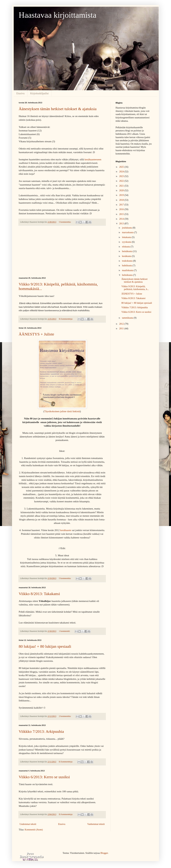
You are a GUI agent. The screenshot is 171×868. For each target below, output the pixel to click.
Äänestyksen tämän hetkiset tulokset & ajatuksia (58, 109)
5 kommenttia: (65, 222)
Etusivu (20, 93)
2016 (122, 209)
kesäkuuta (127, 256)
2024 (122, 172)
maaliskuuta (128, 270)
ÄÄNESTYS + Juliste (36, 334)
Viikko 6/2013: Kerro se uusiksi (44, 777)
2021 (122, 186)
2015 (122, 214)
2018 (122, 200)
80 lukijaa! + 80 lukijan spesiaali (45, 646)
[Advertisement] (62, 251)
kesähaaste (66, 530)
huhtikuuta (127, 266)
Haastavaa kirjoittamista (58, 15)
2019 (122, 195)
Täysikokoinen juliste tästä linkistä (62, 411)
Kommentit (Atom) (34, 830)
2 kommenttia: (65, 716)
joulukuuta (127, 228)
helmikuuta (127, 275)
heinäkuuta (127, 251)
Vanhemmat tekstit (96, 824)
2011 (122, 329)
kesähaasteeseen (93, 159)
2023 (122, 176)
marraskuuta (128, 232)
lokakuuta (127, 237)
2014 (122, 219)
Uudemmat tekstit (28, 824)
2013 (122, 224)
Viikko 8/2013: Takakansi (39, 594)
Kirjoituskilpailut (39, 93)
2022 (122, 181)
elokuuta (126, 247)
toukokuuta (127, 261)
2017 (122, 205)
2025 (122, 167)
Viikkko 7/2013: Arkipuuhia (41, 731)
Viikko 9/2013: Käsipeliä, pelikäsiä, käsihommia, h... (135, 288)
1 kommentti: (65, 631)
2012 (122, 324)
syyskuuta (127, 242)
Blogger (104, 853)
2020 (122, 190)
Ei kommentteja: (66, 319)
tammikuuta (128, 318)
